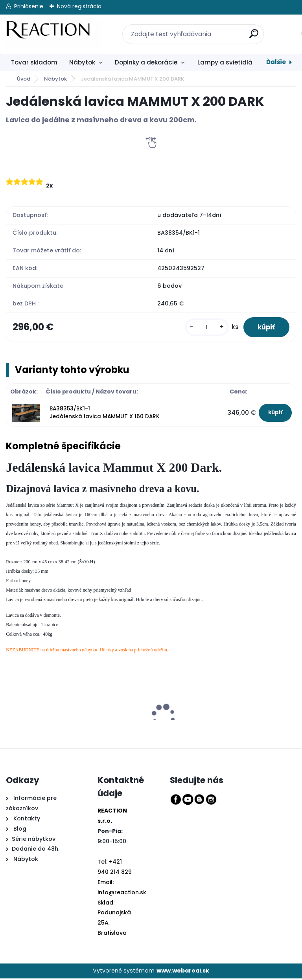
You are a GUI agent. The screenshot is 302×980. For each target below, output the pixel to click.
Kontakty (27, 820)
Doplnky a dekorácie (146, 62)
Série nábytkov (34, 840)
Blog (19, 830)
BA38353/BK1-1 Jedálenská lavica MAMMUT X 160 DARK (105, 414)
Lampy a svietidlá (225, 62)
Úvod (24, 79)
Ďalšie (276, 62)
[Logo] (54, 34)
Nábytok (82, 62)
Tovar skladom (34, 62)
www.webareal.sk (183, 972)
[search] (249, 29)
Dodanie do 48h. (36, 851)
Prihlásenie (29, 6)
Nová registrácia (79, 6)
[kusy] (203, 328)
